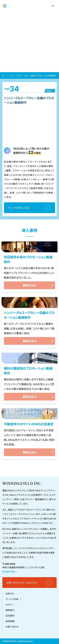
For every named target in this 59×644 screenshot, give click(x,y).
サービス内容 (12, 615)
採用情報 (10, 637)
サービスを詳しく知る (19, 208)
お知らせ (10, 609)
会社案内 (10, 631)
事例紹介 (10, 626)
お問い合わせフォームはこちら (22, 598)
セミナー (10, 620)
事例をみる (30, 285)
